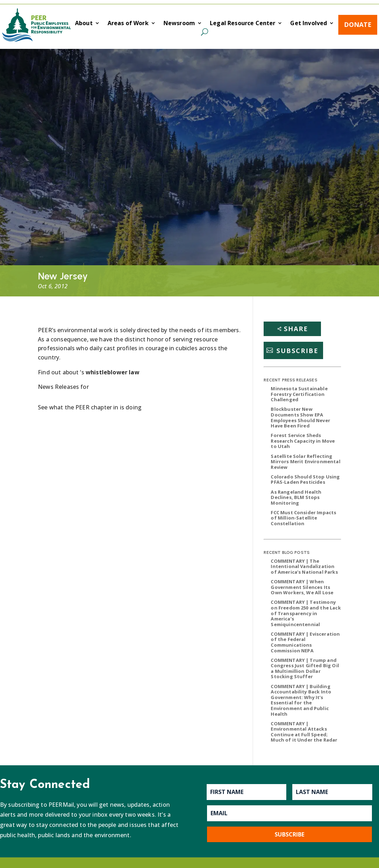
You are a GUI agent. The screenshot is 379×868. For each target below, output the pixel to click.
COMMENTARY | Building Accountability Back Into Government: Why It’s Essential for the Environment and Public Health (301, 700)
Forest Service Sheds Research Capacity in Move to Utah (303, 441)
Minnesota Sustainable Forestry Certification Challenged (299, 394)
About (84, 24)
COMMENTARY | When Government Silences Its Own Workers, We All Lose (302, 587)
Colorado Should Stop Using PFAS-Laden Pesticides (305, 480)
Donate (358, 24)
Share (296, 329)
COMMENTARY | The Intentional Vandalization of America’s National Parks (304, 566)
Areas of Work (128, 24)
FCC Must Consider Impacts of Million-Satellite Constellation (303, 518)
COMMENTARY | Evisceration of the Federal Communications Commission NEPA (305, 642)
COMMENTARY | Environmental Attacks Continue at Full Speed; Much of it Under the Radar (304, 732)
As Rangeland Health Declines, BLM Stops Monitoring (296, 497)
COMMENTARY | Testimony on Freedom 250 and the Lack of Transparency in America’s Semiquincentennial (306, 613)
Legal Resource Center (243, 24)
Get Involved (309, 24)
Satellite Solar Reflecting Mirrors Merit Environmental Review (305, 462)
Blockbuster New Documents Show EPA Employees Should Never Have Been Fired (300, 417)
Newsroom (179, 24)
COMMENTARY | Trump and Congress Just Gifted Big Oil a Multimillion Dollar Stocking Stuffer (305, 668)
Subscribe (297, 350)
